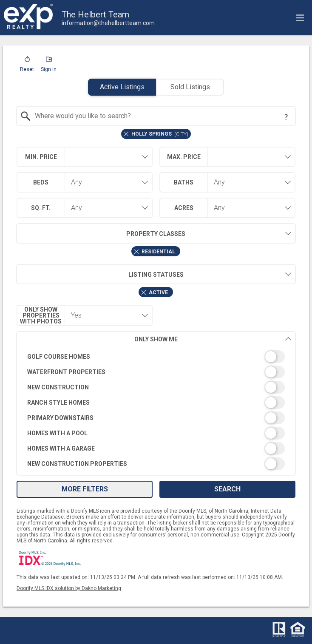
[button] (27, 66)
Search (227, 489)
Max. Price (184, 157)
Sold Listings (190, 87)
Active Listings (122, 87)
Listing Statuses (100, 274)
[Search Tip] (286, 117)
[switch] (156, 357)
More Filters (85, 489)
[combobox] (156, 116)
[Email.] (108, 23)
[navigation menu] (300, 18)
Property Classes (101, 233)
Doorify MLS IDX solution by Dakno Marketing (69, 588)
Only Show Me (213, 339)
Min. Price (41, 157)
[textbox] (161, 116)
